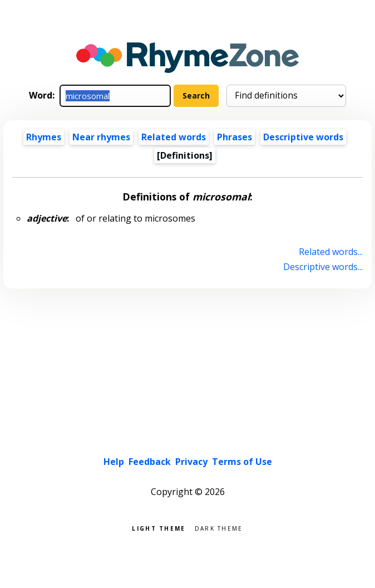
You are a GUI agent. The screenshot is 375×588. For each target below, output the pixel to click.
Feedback (150, 462)
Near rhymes (101, 137)
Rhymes (44, 137)
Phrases (235, 137)
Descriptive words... (323, 267)
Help (114, 462)
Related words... (331, 252)
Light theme (159, 528)
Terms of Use (242, 462)
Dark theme (219, 528)
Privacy (191, 462)
